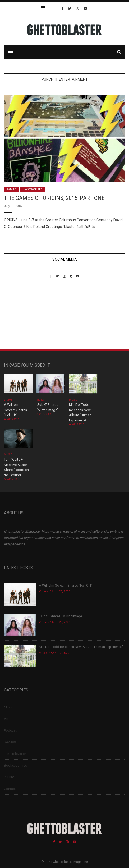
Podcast (10, 730)
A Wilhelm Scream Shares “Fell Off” (15, 410)
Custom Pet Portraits (19, 315)
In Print (9, 777)
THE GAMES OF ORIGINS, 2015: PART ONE (54, 198)
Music (73, 400)
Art (6, 719)
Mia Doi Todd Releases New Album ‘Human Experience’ (81, 647)
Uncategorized (32, 190)
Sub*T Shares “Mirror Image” (61, 616)
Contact (10, 789)
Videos (8, 400)
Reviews (10, 742)
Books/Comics (15, 765)
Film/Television (15, 754)
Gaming (12, 190)
